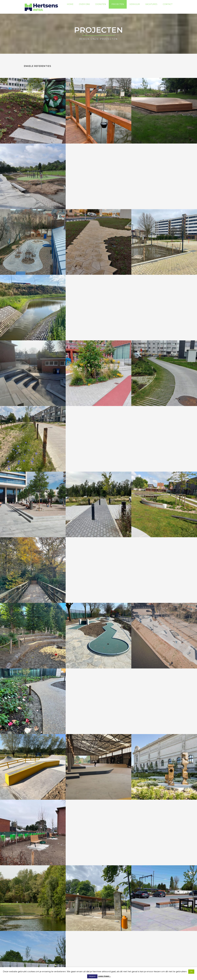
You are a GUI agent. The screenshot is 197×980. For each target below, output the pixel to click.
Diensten (101, 7)
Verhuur (135, 7)
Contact (168, 7)
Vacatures (151, 7)
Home (70, 7)
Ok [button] (191, 972)
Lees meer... (104, 976)
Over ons (84, 7)
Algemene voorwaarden (50, 962)
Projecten (118, 7)
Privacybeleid (30, 962)
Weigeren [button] (92, 976)
